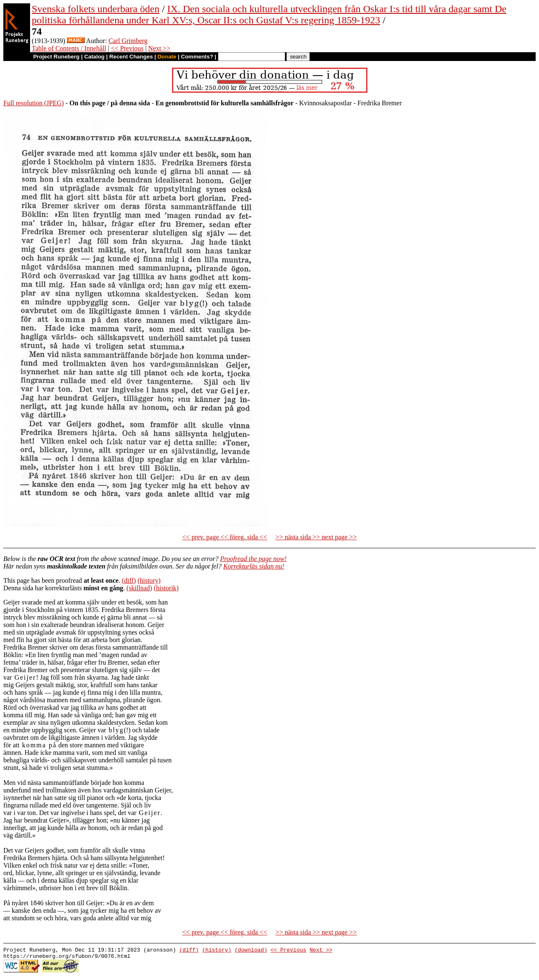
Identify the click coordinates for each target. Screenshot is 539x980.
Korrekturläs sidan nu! (254, 566)
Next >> (159, 48)
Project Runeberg (56, 57)
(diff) (129, 580)
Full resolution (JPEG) (34, 103)
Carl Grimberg (128, 41)
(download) (251, 951)
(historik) (166, 588)
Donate (167, 57)
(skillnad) (139, 588)
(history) (149, 580)
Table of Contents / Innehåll (69, 48)
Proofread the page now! (253, 559)
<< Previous (127, 48)
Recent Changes (131, 57)
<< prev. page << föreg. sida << (225, 537)
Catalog (95, 57)
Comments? (197, 57)
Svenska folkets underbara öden (96, 9)
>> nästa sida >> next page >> (316, 537)
